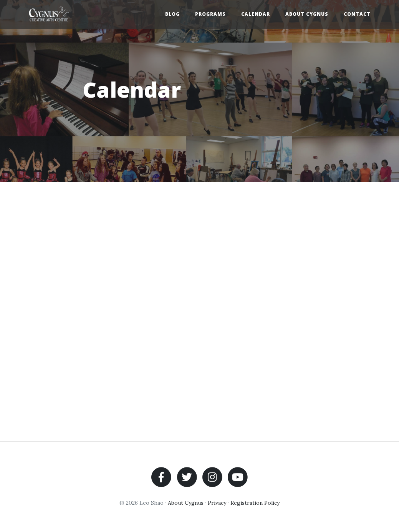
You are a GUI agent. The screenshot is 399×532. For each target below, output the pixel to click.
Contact (357, 14)
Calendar (256, 14)
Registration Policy (255, 503)
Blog (172, 14)
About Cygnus (307, 14)
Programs (210, 14)
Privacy (217, 503)
